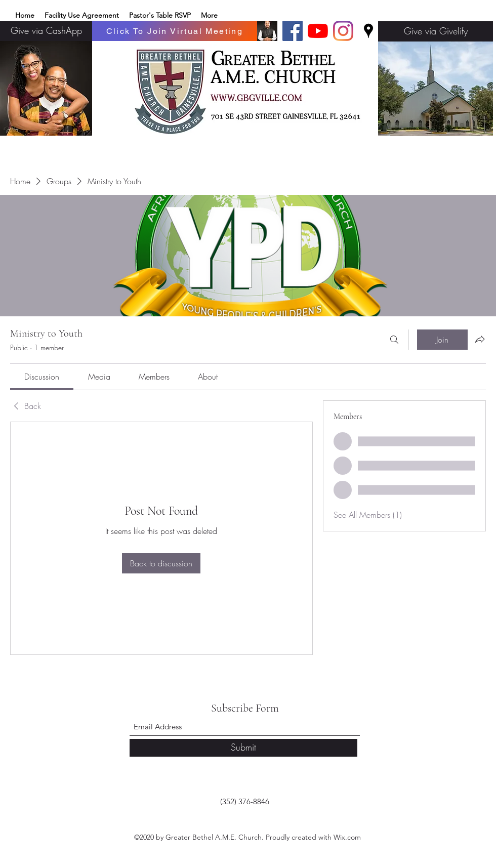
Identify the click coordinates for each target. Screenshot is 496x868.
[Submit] (243, 748)
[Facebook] (293, 31)
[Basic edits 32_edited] (267, 31)
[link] (42, 377)
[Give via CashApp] (46, 31)
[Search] (394, 340)
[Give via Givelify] (436, 31)
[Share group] (480, 339)
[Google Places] (368, 31)
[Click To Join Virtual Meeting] (175, 31)
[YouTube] (318, 31)
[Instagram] (343, 31)
